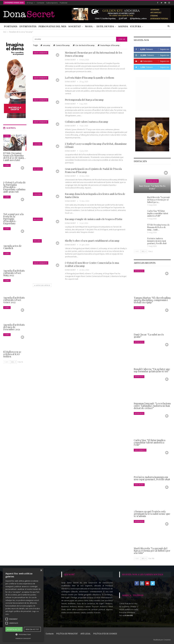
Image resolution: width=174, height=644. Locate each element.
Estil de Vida (105, 26)
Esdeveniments (41, 53)
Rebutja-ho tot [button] (32, 629)
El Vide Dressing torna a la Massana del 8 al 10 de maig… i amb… (158, 227)
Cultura (136, 26)
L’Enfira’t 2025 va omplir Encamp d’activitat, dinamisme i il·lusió (96, 145)
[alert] (23, 605)
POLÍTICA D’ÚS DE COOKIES (105, 634)
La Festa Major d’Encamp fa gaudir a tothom (90, 78)
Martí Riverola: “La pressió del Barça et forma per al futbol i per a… (159, 200)
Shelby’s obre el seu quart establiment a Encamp (92, 241)
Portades (11, 26)
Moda (89, 26)
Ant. (137, 251)
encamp (45, 45)
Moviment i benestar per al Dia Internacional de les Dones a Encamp (94, 54)
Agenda (123, 26)
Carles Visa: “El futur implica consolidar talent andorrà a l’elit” (158, 213)
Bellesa (37, 241)
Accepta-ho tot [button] (14, 629)
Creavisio (167, 640)
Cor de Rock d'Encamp (84, 45)
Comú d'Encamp (61, 45)
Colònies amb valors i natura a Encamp (87, 122)
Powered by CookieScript (23, 639)
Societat (75, 26)
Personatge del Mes (52, 26)
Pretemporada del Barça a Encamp (84, 100)
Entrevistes (28, 26)
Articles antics (42, 285)
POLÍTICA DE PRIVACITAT (67, 634)
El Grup (30, 3)
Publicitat (64, 3)
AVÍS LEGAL (86, 634)
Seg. (144, 251)
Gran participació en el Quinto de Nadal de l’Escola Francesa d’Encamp (93, 170)
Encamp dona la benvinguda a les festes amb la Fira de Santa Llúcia (95, 195)
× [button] (41, 570)
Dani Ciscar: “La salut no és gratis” (152, 187)
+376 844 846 (128, 615)
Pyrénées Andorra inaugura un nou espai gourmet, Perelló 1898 (157, 241)
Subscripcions (52, 3)
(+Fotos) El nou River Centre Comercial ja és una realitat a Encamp (92, 264)
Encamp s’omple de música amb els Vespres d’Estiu (94, 219)
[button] (23, 634)
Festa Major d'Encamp (109, 45)
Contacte (41, 3)
